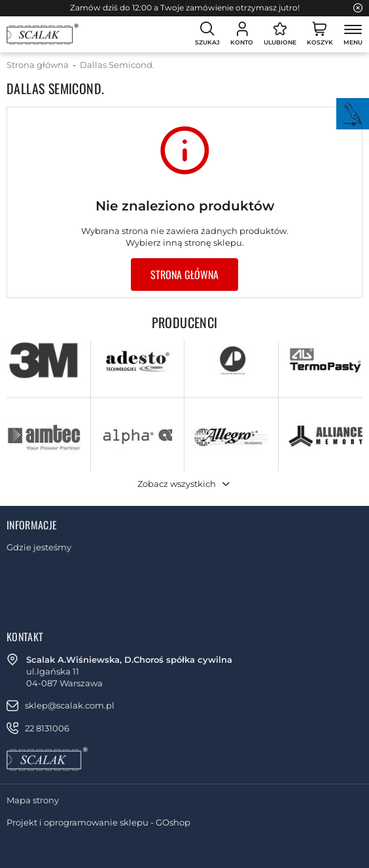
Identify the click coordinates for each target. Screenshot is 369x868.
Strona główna (38, 65)
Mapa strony (33, 800)
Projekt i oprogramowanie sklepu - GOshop (98, 822)
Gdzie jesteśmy (39, 547)
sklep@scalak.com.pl (70, 705)
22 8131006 (47, 728)
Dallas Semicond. (117, 65)
